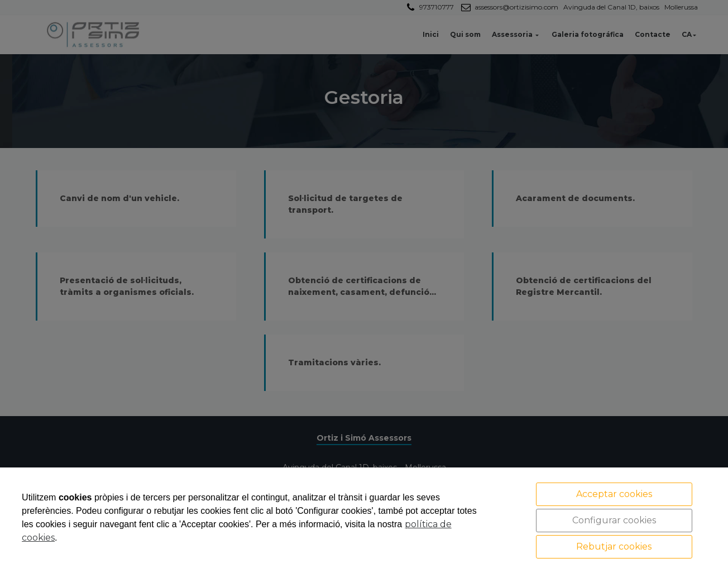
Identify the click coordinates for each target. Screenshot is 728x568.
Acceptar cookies (614, 494)
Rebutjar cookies (614, 546)
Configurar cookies (614, 520)
